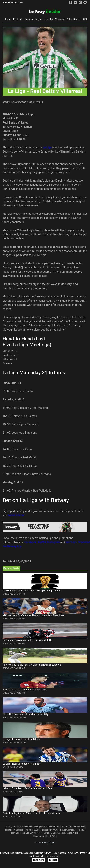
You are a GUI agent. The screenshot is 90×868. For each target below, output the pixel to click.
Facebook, (31, 542)
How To (48, 19)
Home (7, 19)
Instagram (53, 542)
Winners (60, 19)
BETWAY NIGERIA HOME (13, 2)
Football (18, 19)
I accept (53, 860)
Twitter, (42, 542)
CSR (86, 19)
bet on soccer (16, 515)
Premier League (33, 19)
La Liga (47, 147)
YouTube (71, 542)
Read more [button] (39, 860)
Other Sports (74, 19)
